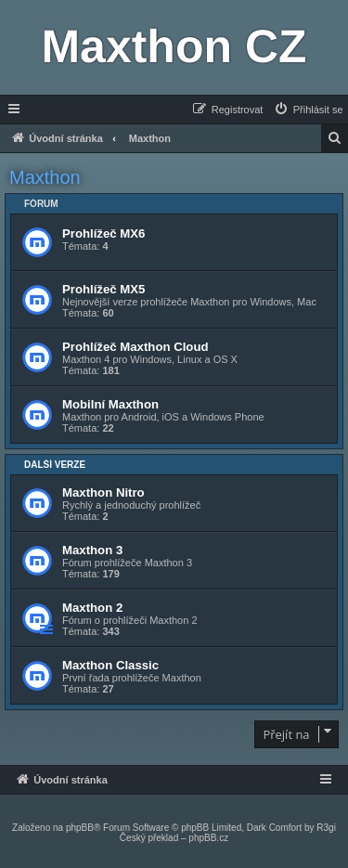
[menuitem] (308, 110)
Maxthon (45, 177)
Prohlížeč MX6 (103, 233)
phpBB (80, 828)
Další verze (55, 465)
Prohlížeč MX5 (103, 289)
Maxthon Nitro (103, 492)
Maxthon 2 (92, 608)
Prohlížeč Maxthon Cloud (135, 347)
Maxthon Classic (110, 665)
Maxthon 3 (92, 550)
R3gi (326, 828)
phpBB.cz (208, 838)
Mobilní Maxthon (110, 404)
